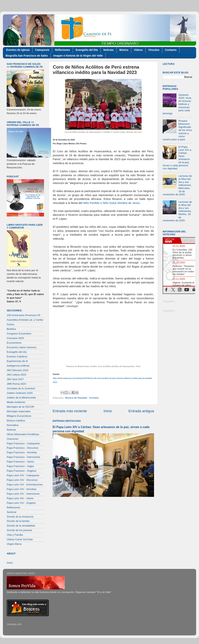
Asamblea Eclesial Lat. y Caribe (25, 320)
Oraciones (13, 439)
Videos (138, 50)
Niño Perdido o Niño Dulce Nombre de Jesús (111, 203)
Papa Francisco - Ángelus (22, 471)
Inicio (108, 411)
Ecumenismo (14, 343)
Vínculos (154, 50)
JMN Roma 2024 (16, 384)
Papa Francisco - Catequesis (23, 443)
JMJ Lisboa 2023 (16, 375)
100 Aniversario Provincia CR (24, 315)
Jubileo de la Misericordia (21, 398)
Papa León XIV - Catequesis (23, 475)
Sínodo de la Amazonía (20, 517)
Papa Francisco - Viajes (20, 466)
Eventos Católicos (17, 356)
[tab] (172, 240)
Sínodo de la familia (18, 521)
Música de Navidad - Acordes (82, 398)
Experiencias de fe (17, 361)
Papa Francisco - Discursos (22, 448)
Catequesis (42, 50)
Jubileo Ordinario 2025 (20, 393)
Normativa (13, 425)
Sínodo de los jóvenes (19, 530)
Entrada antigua (141, 411)
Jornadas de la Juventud (21, 388)
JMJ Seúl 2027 (15, 379)
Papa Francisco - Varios (20, 462)
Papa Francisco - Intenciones (23, 457)
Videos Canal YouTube (20, 539)
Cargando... (169, 301)
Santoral (11, 512)
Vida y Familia (15, 535)
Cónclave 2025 (15, 338)
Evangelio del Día (87, 50)
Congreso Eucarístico (19, 334)
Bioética (11, 329)
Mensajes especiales (19, 411)
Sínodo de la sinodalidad (21, 526)
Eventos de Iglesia (18, 50)
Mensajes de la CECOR (20, 407)
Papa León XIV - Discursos (22, 480)
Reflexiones (62, 50)
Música (124, 50)
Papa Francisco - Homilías (22, 452)
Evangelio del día (17, 352)
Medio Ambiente (16, 402)
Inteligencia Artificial (18, 366)
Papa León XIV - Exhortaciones (25, 485)
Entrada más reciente (70, 411)
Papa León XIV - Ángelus (21, 503)
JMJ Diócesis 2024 (18, 370)
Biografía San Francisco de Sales (27, 56)
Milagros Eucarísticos (19, 416)
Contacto (171, 50)
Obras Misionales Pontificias (23, 434)
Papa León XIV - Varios (20, 498)
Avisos (11, 324)
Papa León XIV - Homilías (22, 489)
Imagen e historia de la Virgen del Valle (78, 56)
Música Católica (16, 421)
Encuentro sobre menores (22, 347)
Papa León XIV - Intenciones (23, 494)
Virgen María (14, 544)
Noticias (108, 50)
